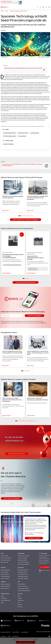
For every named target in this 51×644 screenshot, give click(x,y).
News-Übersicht (4, 562)
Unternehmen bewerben (23, 562)
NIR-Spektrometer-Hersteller (17, 454)
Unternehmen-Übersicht (23, 564)
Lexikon (3, 596)
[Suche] (38, 7)
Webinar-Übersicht (5, 588)
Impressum (3, 636)
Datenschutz (15, 636)
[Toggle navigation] (49, 7)
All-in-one (20, 607)
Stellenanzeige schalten (23, 588)
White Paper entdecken (23, 570)
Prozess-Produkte (5, 574)
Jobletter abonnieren (23, 586)
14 (34, 421)
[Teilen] (41, 7)
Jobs (19, 602)
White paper (21, 600)
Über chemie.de (25, 632)
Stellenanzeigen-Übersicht (24, 590)
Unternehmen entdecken (24, 556)
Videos (2, 602)
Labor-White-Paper (22, 572)
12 (31, 421)
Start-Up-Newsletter (6, 560)
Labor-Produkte (4, 572)
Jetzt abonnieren (44, 567)
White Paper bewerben (23, 576)
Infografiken (4, 598)
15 (35, 421)
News (19, 596)
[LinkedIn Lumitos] (49, 636)
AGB (9, 636)
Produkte (20, 598)
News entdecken (5, 556)
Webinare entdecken (5, 584)
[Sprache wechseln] (43, 7)
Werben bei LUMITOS (6, 632)
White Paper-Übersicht (23, 578)
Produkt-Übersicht (5, 578)
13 (33, 421)
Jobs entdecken (21, 584)
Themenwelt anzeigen (34, 538)
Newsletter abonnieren (34, 316)
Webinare (20, 605)
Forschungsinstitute (5, 600)
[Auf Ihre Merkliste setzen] (46, 7)
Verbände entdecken (22, 560)
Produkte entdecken (5, 570)
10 (32, 216)
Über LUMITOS (16, 632)
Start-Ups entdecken (23, 558)
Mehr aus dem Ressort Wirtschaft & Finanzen (25, 220)
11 (30, 421)
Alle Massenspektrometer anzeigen (25, 282)
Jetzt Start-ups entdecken (12, 498)
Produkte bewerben (5, 576)
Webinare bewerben (5, 586)
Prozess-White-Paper (23, 574)
